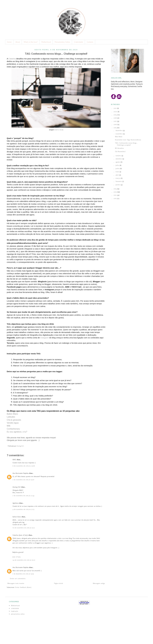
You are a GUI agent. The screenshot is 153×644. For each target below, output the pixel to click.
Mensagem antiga (99, 583)
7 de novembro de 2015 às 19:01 (23, 480)
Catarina (12, 59)
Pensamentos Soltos (62, 42)
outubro (119, 156)
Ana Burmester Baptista (21, 473)
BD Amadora (119, 148)
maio (117, 172)
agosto (118, 162)
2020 (116, 112)
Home (9, 42)
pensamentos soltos (18, 614)
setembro (119, 159)
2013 (115, 192)
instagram (44, 338)
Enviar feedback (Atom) (23, 587)
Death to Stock (59, 130)
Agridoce (16, 503)
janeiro (118, 185)
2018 (115, 118)
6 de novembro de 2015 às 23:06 (24, 466)
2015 (115, 128)
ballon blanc (17, 517)
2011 (115, 198)
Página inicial (59, 583)
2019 (115, 115)
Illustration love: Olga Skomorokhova (128, 140)
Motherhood (46, 42)
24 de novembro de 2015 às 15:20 (24, 560)
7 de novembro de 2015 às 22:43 (23, 496)
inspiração (14, 611)
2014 (115, 189)
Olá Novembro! (120, 151)
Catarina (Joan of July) (20, 535)
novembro (119, 134)
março (118, 178)
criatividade (15, 608)
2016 (115, 124)
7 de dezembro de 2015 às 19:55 (23, 574)
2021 (115, 108)
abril (117, 175)
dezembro (119, 130)
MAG (14, 460)
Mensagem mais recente (16, 583)
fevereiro (119, 181)
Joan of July (17, 557)
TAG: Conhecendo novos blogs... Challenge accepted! (126, 144)
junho (118, 168)
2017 (115, 121)
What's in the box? (31, 42)
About (18, 42)
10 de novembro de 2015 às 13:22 (24, 528)
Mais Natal (119, 137)
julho (118, 165)
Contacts (90, 42)
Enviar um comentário (18, 578)
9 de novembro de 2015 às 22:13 (23, 509)
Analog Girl (17, 487)
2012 (115, 195)
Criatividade (78, 42)
